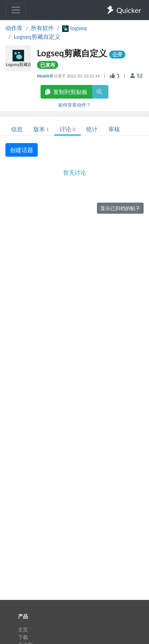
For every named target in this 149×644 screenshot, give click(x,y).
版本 (41, 129)
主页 (23, 629)
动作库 (14, 28)
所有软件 (42, 28)
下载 (23, 637)
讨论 (67, 129)
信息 (17, 129)
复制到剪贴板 (66, 92)
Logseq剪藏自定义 (37, 36)
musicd (45, 75)
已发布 (48, 65)
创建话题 (22, 150)
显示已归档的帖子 (120, 208)
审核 (114, 129)
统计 (92, 129)
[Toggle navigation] (16, 10)
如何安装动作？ (74, 105)
